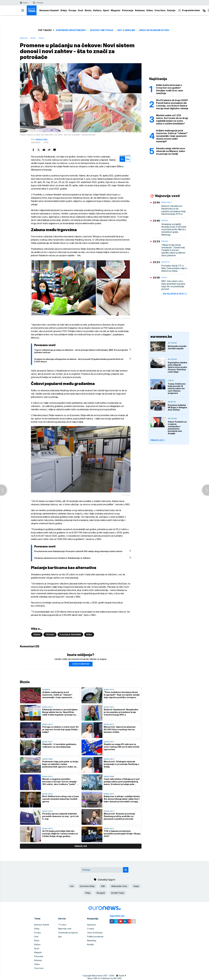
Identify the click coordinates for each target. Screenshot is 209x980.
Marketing (92, 940)
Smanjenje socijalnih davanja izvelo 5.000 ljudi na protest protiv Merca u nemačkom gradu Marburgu (174, 229)
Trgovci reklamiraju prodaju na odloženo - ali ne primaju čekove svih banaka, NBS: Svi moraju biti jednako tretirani (81, 351)
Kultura (97, 10)
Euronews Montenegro (71, 30)
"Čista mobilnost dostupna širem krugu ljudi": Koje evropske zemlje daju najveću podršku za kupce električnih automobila (122, 695)
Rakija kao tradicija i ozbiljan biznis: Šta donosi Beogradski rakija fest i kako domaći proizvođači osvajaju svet (122, 799)
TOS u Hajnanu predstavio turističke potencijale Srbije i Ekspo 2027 (122, 834)
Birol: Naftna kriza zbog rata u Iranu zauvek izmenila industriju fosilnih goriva (61, 799)
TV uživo (62, 925)
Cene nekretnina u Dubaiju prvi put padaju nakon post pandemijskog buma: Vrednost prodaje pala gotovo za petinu (122, 782)
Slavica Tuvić (42, 139)
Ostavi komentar (81, 664)
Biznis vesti (109, 690)
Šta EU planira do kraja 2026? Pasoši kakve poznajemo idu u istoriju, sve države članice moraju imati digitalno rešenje (172, 104)
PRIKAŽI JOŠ (158, 440)
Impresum (91, 925)
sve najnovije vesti (175, 294)
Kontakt (90, 944)
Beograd (101, 893)
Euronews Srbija (87, 886)
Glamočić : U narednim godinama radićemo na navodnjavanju (59, 745)
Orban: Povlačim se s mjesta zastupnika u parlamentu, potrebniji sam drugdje (177, 428)
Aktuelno (172, 343)
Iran (72, 886)
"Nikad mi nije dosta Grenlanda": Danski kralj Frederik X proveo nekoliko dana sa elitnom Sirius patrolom (173, 250)
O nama (91, 929)
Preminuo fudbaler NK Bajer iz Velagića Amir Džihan (177, 407)
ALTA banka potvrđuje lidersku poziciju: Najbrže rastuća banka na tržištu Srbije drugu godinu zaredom (60, 834)
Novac (42, 38)
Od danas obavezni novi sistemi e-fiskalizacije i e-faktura (62, 558)
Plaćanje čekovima (70, 635)
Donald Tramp (118, 893)
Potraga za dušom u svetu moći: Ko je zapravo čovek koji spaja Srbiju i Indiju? (60, 729)
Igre (60, 937)
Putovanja (128, 10)
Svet (81, 10)
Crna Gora (160, 10)
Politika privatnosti (95, 937)
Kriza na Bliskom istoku (154, 30)
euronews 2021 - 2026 (104, 976)
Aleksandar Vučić (119, 886)
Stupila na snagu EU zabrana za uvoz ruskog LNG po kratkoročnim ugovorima (122, 747)
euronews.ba (161, 337)
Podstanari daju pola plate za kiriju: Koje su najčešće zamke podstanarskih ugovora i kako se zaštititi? (60, 764)
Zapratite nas (119, 916)
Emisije (171, 10)
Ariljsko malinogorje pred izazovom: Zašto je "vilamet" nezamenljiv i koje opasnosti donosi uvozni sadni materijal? (58, 695)
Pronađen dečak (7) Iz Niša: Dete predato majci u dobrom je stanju (174, 268)
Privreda (46, 690)
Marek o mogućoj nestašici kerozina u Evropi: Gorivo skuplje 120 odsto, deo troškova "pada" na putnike (61, 782)
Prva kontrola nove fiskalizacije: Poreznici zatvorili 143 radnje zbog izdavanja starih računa (78, 551)
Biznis (88, 10)
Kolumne (140, 10)
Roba (89, 635)
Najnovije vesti (65, 929)
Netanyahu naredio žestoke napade (177, 347)
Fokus (164, 277)
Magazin (116, 10)
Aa (122, 159)
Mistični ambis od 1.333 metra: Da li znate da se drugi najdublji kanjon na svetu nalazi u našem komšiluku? (172, 119)
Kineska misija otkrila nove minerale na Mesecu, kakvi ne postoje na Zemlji (171, 151)
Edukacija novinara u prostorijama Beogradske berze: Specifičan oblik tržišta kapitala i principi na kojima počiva (60, 712)
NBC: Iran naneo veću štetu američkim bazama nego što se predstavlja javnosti (173, 285)
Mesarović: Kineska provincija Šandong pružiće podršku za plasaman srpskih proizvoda (119, 816)
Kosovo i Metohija (102, 30)
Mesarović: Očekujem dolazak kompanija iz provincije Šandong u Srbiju (121, 764)
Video (150, 10)
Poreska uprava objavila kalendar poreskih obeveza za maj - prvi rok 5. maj (60, 816)
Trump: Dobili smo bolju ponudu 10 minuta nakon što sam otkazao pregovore (177, 388)
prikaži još (81, 846)
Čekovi (37, 635)
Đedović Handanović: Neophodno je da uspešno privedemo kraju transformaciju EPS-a (121, 712)
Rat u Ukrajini (126, 30)
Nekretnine (47, 759)
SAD (103, 886)
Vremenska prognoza (68, 933)
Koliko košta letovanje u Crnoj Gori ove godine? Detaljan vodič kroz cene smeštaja (170, 89)
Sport (106, 10)
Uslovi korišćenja (95, 933)
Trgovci (50, 635)
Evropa (72, 10)
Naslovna (24, 38)
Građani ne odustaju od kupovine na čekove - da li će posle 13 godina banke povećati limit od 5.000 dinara (79, 360)
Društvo (165, 262)
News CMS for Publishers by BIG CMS (104, 978)
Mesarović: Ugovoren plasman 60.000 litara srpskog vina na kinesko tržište (120, 729)
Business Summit (49, 10)
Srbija (64, 10)
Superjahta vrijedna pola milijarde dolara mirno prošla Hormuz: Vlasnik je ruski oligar (177, 367)
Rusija (136, 886)
